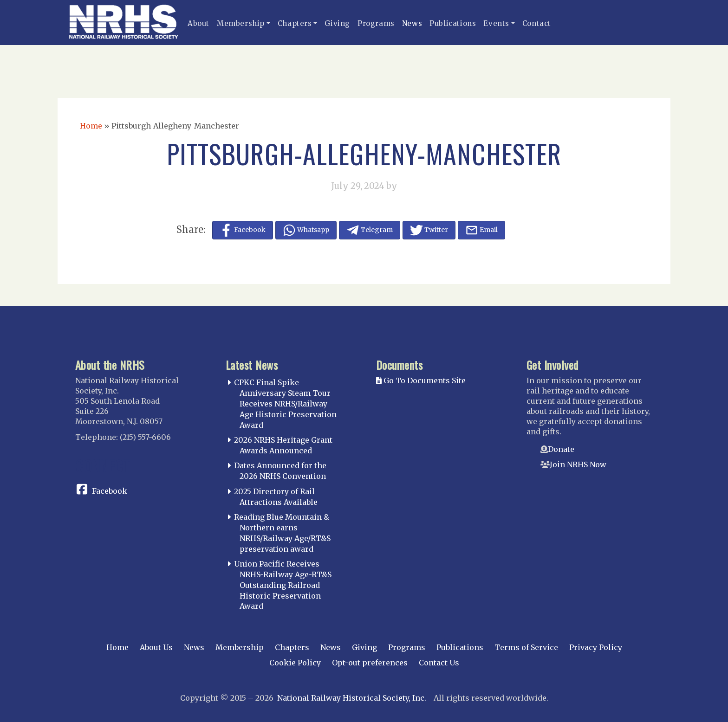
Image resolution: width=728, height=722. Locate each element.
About (198, 23)
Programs (376, 23)
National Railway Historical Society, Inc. (352, 698)
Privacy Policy (596, 647)
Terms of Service (526, 647)
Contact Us (439, 663)
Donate (561, 449)
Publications (453, 23)
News (412, 23)
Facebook (110, 491)
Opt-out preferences (370, 663)
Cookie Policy (295, 663)
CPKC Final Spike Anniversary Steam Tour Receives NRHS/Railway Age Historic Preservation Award (285, 403)
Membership (241, 23)
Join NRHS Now (578, 464)
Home (91, 126)
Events (496, 23)
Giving (337, 23)
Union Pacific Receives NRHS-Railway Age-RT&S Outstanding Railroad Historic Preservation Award (283, 585)
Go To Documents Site (421, 380)
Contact (537, 23)
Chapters (295, 23)
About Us (156, 647)
